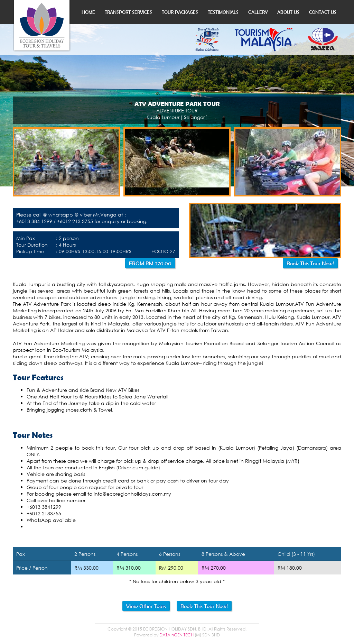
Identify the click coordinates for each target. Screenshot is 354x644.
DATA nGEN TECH (176, 635)
